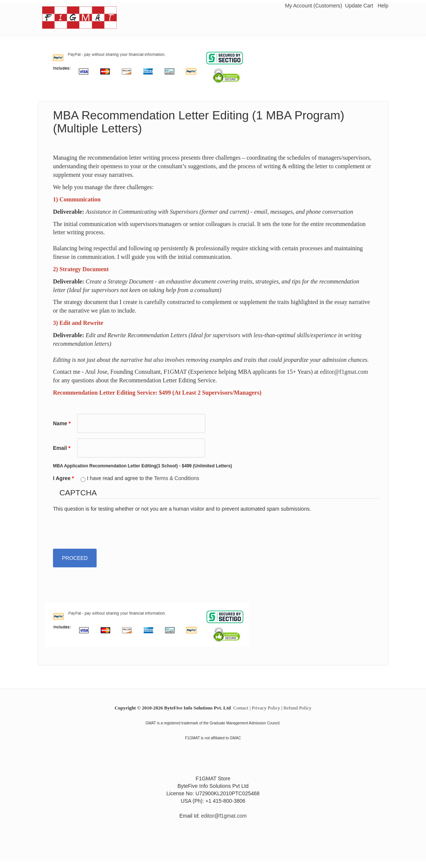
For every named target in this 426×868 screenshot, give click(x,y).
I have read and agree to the (143, 478)
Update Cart (359, 6)
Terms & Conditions (177, 478)
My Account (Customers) (314, 6)
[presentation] (110, 527)
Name (62, 423)
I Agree (63, 478)
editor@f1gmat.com (344, 372)
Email (62, 448)
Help (383, 6)
